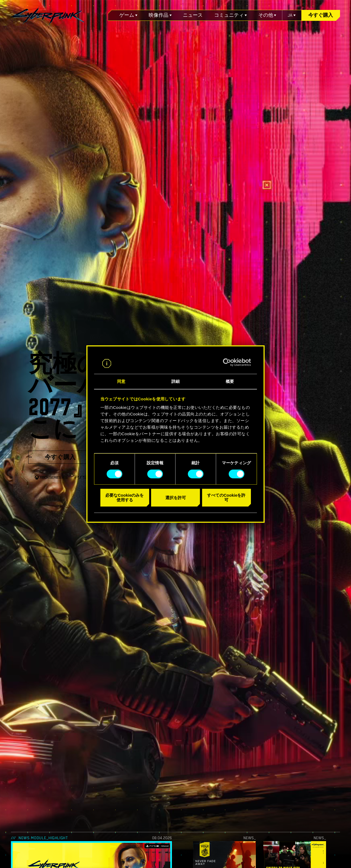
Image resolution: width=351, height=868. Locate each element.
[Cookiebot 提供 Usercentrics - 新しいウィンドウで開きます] (227, 362)
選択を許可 (176, 498)
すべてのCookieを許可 (226, 497)
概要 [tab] (230, 382)
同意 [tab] (121, 382)
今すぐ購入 (321, 15)
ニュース (193, 15)
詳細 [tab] (175, 382)
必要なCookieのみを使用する (124, 497)
